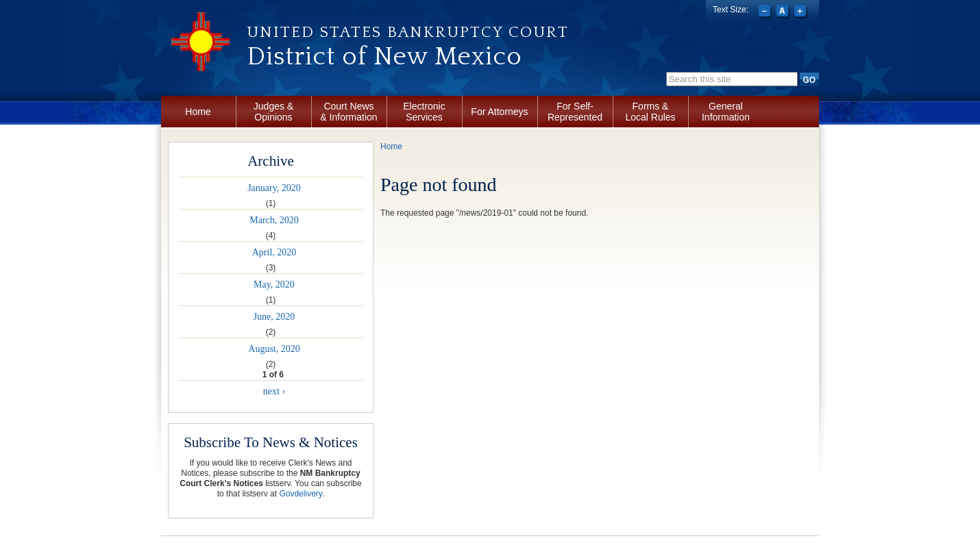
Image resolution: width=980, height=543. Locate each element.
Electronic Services (424, 112)
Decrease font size (766, 12)
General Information (726, 112)
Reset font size (784, 12)
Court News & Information (348, 112)
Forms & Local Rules (650, 112)
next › (274, 391)
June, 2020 (274, 317)
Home (198, 112)
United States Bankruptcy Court (408, 32)
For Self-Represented (575, 112)
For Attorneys (499, 112)
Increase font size (801, 12)
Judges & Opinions (273, 112)
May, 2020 (274, 285)
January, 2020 (274, 188)
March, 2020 (274, 220)
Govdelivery (300, 494)
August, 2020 (274, 349)
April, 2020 (274, 252)
